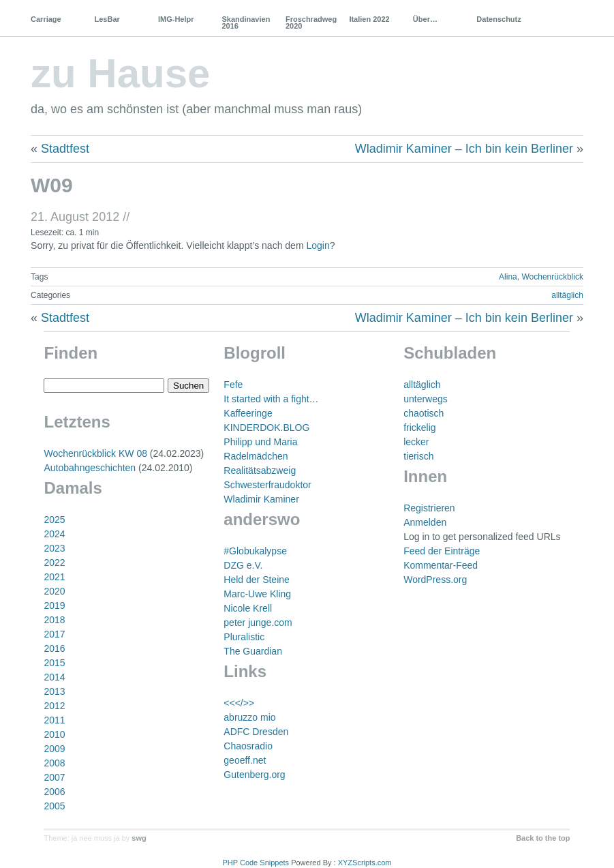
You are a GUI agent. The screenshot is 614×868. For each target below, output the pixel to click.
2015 (54, 663)
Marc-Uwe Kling (257, 594)
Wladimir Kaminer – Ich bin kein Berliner (464, 149)
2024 (54, 534)
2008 (54, 763)
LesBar (107, 19)
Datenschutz (498, 19)
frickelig (419, 428)
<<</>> (239, 703)
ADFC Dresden (256, 732)
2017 (54, 634)
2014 (54, 677)
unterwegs (426, 399)
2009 (54, 749)
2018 (54, 620)
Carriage (46, 19)
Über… (425, 19)
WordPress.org (435, 580)
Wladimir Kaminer (261, 499)
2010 (54, 734)
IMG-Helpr (176, 19)
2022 (54, 563)
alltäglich (567, 295)
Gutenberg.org (254, 775)
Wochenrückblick (552, 277)
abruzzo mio (249, 717)
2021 (54, 577)
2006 (54, 792)
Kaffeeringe (248, 413)
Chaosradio (248, 746)
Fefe (233, 385)
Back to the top (543, 838)
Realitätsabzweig (260, 470)
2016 (54, 648)
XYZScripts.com (365, 863)
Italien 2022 (369, 19)
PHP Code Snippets (256, 863)
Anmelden (425, 522)
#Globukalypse (255, 551)
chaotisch (424, 413)
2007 (54, 777)
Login (318, 245)
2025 (54, 520)
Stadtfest (65, 149)
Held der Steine (257, 580)
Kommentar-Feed (441, 565)
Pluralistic (244, 637)
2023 (54, 548)
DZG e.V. (243, 565)
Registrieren (429, 508)
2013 (54, 691)
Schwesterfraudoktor (267, 485)
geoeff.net (245, 760)
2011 (54, 720)
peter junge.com (258, 623)
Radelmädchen (256, 456)
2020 (54, 591)
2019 (54, 605)
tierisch (418, 456)
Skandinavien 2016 (246, 23)
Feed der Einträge (442, 551)
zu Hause (120, 73)
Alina (508, 277)
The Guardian (253, 651)
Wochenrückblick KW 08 (95, 453)
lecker (416, 442)
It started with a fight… (271, 399)
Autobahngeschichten (90, 468)
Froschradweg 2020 (311, 23)
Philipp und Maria (260, 442)
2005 (54, 806)
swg (139, 838)
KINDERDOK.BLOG (266, 428)
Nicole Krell (248, 608)
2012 (54, 706)
